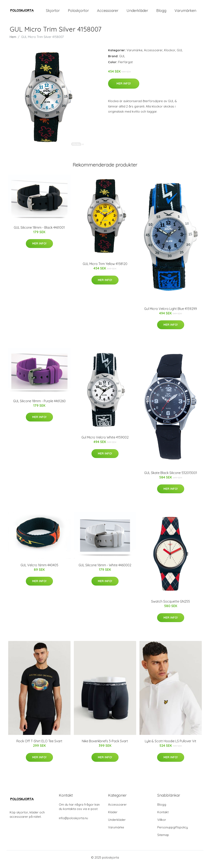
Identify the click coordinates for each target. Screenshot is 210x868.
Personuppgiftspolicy (173, 831)
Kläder (113, 816)
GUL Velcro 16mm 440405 (39, 569)
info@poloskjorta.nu (73, 822)
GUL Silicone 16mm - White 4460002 (105, 569)
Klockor (170, 54)
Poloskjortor (78, 12)
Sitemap (163, 838)
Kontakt (163, 816)
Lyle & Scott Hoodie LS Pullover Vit (171, 745)
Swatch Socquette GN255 (171, 605)
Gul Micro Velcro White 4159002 (105, 441)
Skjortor (53, 12)
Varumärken (185, 12)
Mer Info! (124, 87)
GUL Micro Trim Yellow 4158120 (105, 267)
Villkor (162, 823)
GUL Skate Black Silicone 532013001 (171, 476)
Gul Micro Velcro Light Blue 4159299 (171, 312)
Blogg (161, 12)
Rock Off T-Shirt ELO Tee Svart (39, 745)
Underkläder (137, 12)
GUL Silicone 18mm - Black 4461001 (39, 231)
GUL (180, 54)
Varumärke (135, 54)
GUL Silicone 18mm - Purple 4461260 (39, 404)
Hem (13, 40)
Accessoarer (108, 12)
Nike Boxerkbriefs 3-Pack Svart (105, 745)
